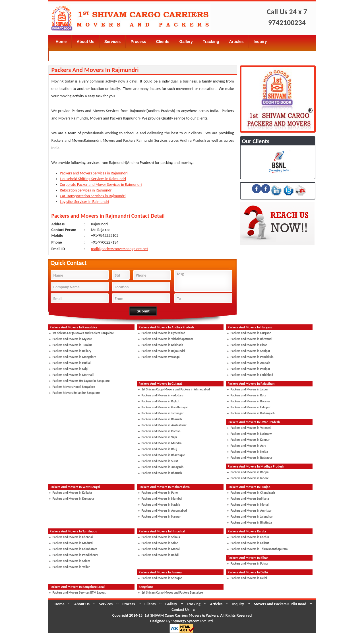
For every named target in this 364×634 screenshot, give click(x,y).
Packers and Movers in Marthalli (74, 375)
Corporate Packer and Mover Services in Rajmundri (101, 185)
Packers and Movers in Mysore (72, 339)
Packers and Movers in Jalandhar (252, 517)
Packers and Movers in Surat (160, 461)
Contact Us (136, 55)
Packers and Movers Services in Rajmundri (94, 173)
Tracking (211, 42)
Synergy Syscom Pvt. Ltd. (194, 621)
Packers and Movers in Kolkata (72, 493)
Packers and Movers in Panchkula (252, 357)
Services (113, 42)
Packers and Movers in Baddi (160, 555)
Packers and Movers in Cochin (250, 537)
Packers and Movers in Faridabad (252, 375)
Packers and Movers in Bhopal (250, 472)
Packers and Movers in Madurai (73, 543)
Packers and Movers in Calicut (250, 543)
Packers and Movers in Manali (161, 549)
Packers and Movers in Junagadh (163, 467)
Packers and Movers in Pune (160, 493)
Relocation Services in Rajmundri (86, 190)
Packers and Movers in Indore (250, 478)
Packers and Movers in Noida (249, 452)
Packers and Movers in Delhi (249, 578)
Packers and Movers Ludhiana (250, 499)
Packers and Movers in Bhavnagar (163, 455)
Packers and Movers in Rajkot (161, 401)
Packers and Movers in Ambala (251, 363)
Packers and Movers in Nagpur (161, 517)
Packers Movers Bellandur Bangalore (76, 393)
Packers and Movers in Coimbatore (75, 549)
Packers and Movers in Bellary (72, 351)
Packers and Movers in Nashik (161, 505)
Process (138, 42)
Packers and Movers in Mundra (162, 443)
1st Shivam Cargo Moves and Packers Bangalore (83, 333)
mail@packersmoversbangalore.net (120, 249)
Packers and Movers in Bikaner (250, 401)
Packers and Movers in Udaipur (251, 407)
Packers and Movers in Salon (160, 543)
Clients (163, 42)
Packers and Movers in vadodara (163, 395)
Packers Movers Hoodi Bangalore (74, 387)
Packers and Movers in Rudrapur (252, 458)
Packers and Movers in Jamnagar (163, 413)
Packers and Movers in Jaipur (249, 389)
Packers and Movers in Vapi (159, 437)
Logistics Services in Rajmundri (85, 202)
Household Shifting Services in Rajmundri (93, 179)
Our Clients (256, 141)
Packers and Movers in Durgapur (74, 499)
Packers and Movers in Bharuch (162, 419)
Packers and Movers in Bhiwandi (252, 339)
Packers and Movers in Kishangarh (253, 413)
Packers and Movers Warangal (161, 357)
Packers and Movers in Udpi (71, 369)
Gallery (186, 42)
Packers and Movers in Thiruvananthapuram (259, 549)
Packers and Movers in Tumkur (72, 345)
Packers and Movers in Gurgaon (251, 333)
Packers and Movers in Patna (249, 564)
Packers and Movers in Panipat (250, 369)
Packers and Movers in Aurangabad (164, 511)
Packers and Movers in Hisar (249, 345)
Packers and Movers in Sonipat (250, 351)
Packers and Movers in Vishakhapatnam (167, 339)
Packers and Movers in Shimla (161, 537)
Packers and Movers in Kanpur (250, 440)
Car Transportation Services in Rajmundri (93, 196)
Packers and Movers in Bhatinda (251, 523)
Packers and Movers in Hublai (72, 363)
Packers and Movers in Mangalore (75, 357)
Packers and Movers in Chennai (73, 537)
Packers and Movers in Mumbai (162, 499)
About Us (85, 42)
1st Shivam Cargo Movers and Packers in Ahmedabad (176, 389)
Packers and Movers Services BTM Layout (79, 593)
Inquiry (260, 42)
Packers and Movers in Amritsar (251, 511)
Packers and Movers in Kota (248, 395)
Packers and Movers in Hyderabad (164, 333)
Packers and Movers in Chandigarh (253, 493)
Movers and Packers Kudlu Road (84, 55)
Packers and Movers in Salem (71, 561)
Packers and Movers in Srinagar (162, 578)
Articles (236, 42)
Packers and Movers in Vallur (71, 567)
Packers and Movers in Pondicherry (75, 555)
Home (61, 42)
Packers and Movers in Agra (248, 446)
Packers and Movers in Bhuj (159, 449)
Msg (205, 282)
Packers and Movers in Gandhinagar (165, 407)
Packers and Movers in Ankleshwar (164, 425)
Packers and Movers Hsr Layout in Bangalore (81, 381)
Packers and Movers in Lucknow (251, 434)
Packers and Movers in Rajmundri (163, 351)
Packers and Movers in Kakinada (162, 345)
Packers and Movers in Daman (161, 431)
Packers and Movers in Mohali (250, 505)
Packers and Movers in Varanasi (251, 428)
